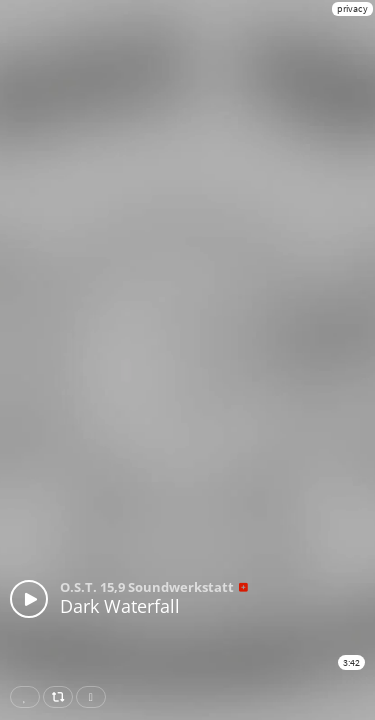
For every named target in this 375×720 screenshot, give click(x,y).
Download (95, 697)
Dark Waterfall (120, 606)
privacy (352, 8)
